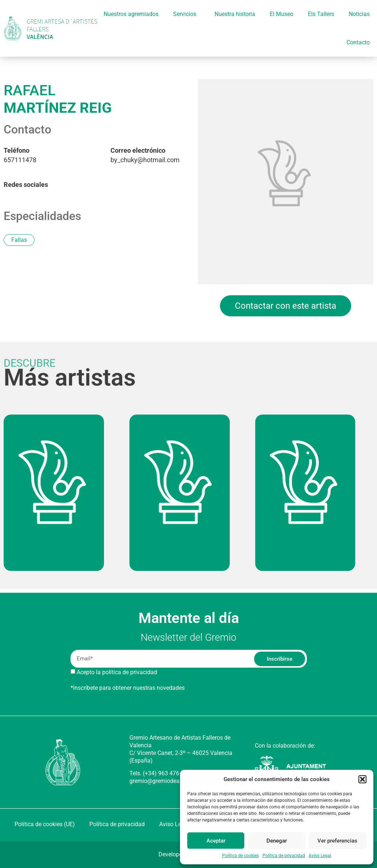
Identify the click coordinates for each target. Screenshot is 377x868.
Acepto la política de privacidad (117, 672)
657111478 (20, 155)
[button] (362, 779)
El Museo (282, 14)
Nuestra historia (235, 14)
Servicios (187, 14)
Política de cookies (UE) (45, 824)
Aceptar (216, 841)
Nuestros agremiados (131, 14)
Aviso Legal (320, 856)
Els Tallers (321, 14)
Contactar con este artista (286, 306)
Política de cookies (240, 856)
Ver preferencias (337, 841)
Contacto (358, 42)
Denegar (277, 841)
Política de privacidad (284, 856)
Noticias (359, 14)
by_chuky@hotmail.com (145, 155)
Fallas (19, 240)
